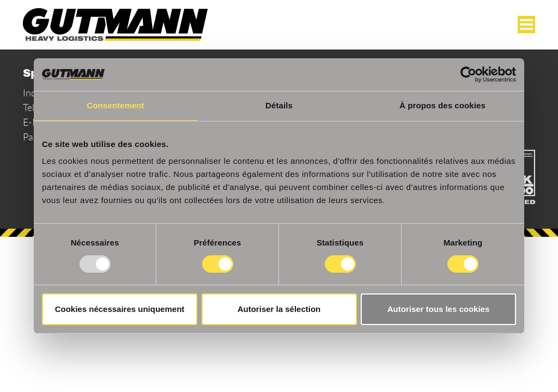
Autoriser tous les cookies (439, 309)
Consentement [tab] (115, 105)
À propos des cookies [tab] (442, 105)
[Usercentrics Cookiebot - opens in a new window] (468, 75)
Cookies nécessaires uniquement (120, 309)
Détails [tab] (279, 105)
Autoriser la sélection (279, 309)
